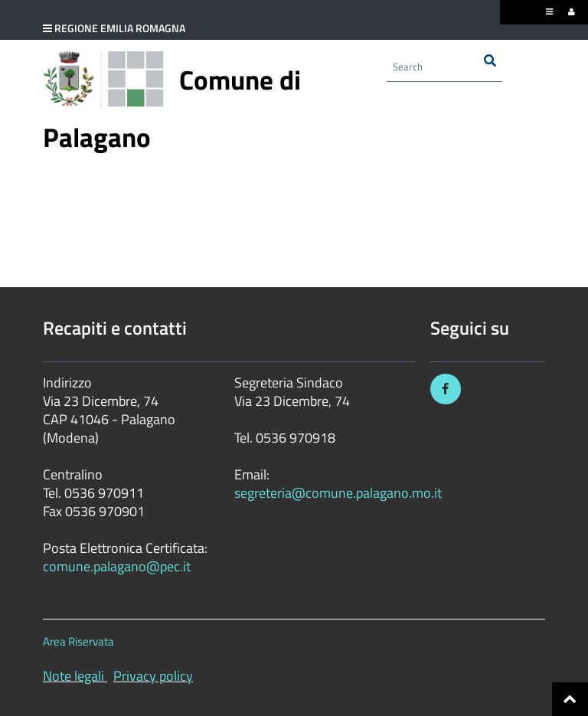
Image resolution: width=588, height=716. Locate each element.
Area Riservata (78, 641)
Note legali (73, 676)
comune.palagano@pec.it (117, 566)
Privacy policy (153, 676)
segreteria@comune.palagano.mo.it (338, 493)
